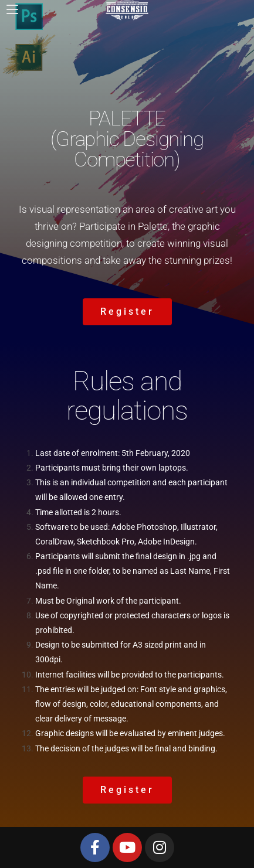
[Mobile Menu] (12, 9)
